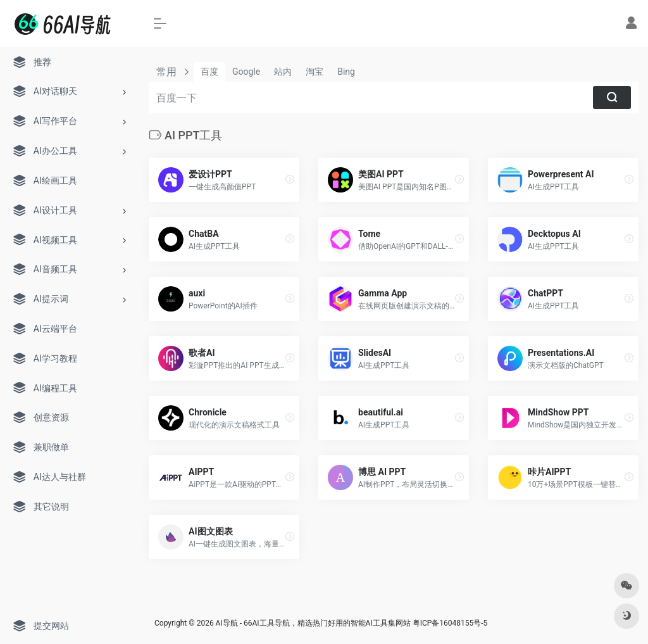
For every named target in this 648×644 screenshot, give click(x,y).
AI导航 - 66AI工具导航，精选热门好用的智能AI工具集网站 (313, 623)
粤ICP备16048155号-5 (450, 623)
